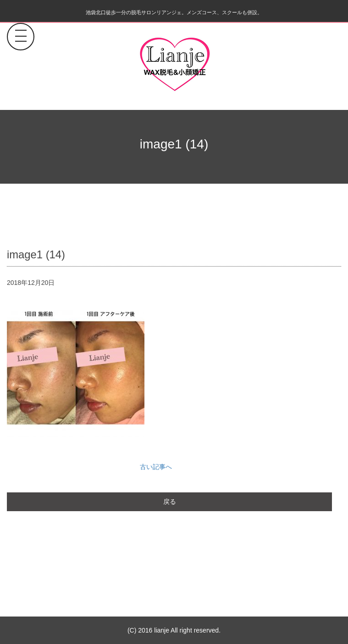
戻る (170, 502)
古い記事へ (156, 467)
